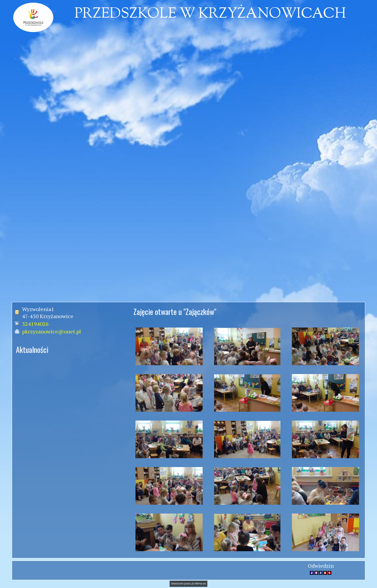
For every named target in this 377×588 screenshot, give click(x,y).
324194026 (35, 324)
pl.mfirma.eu (199, 584)
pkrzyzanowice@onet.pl (52, 331)
